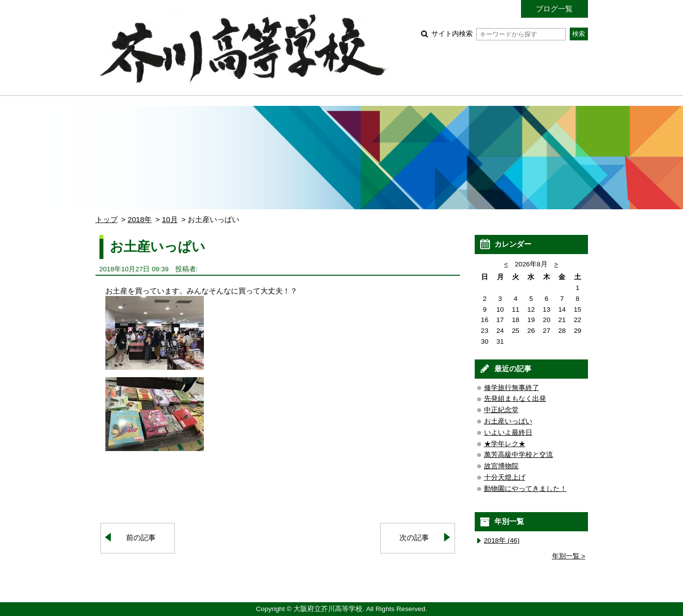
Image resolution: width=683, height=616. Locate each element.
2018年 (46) (502, 540)
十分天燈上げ (505, 477)
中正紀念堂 (501, 410)
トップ (107, 219)
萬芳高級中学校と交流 (519, 455)
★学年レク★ (505, 444)
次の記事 (414, 537)
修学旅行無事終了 (512, 388)
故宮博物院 (501, 466)
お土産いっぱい (508, 421)
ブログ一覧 (554, 9)
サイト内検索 (499, 34)
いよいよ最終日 (508, 433)
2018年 (140, 219)
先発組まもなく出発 (515, 399)
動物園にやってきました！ (525, 489)
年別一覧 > (569, 556)
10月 (170, 219)
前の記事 (141, 537)
